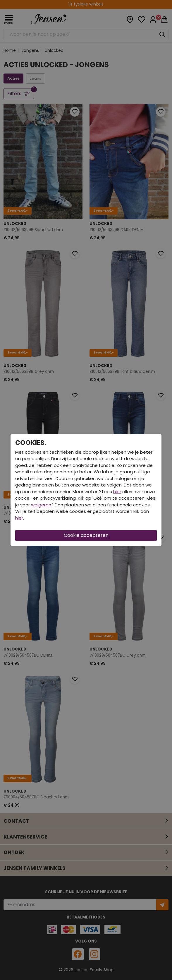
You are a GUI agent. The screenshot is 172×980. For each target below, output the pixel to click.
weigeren (41, 505)
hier (117, 492)
